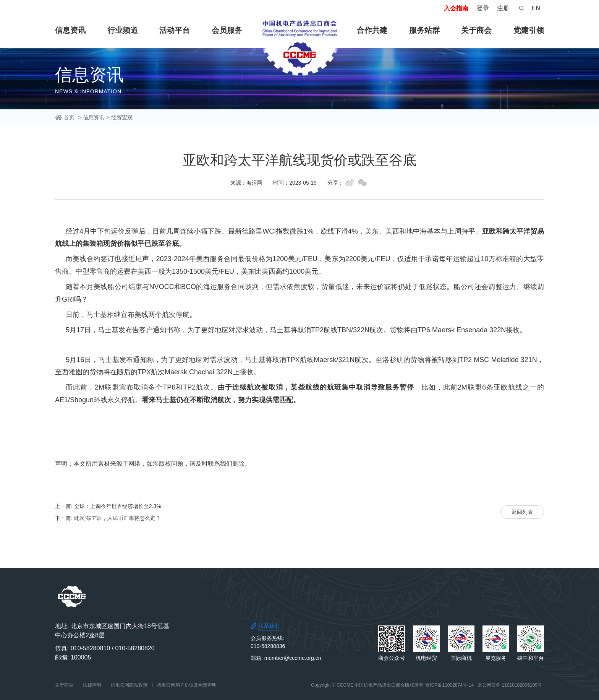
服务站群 (424, 30)
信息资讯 (70, 30)
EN (536, 8)
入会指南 (456, 8)
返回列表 (522, 512)
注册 (503, 8)
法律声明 (92, 685)
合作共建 (372, 30)
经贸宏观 (122, 117)
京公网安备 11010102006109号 (510, 685)
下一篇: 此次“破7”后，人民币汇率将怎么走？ (108, 518)
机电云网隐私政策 (129, 685)
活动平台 (175, 30)
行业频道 (123, 30)
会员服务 (227, 30)
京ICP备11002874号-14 (449, 685)
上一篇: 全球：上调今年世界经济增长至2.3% (108, 506)
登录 (483, 8)
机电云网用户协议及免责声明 (187, 685)
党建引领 (529, 30)
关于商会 (476, 30)
